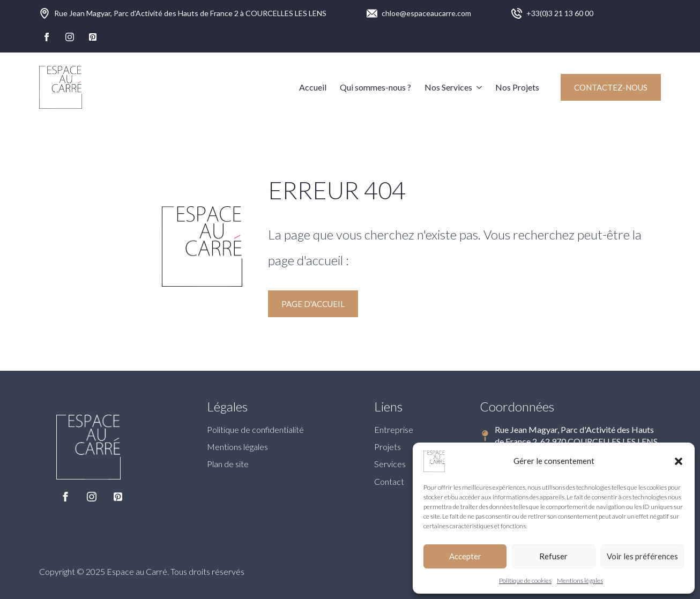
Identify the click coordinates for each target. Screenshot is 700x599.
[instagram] (70, 37)
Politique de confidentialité (255, 429)
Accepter (465, 556)
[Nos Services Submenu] (477, 87)
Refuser (553, 556)
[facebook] (47, 37)
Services (390, 464)
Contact (389, 481)
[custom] (93, 37)
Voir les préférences (642, 556)
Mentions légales (580, 581)
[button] (679, 461)
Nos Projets (517, 87)
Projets (388, 447)
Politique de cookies (525, 581)
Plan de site (228, 464)
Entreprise (394, 429)
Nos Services (448, 87)
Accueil (313, 87)
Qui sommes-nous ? (375, 87)
